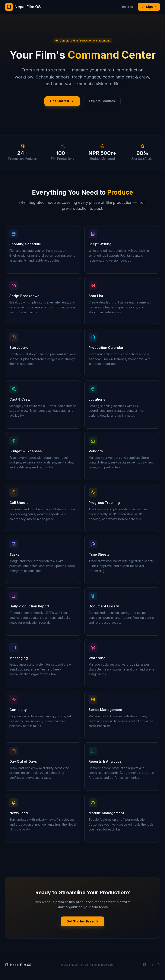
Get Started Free (82, 927)
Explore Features (104, 102)
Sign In (149, 7)
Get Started (60, 102)
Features (127, 7)
